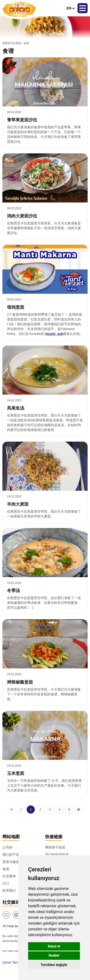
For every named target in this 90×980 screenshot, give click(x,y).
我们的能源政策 (57, 855)
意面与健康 (11, 862)
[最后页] (79, 810)
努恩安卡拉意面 (12, 43)
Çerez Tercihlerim (15, 962)
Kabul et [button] (54, 946)
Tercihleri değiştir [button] (54, 965)
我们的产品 (11, 855)
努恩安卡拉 (19, 9)
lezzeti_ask (54, 334)
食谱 (6, 869)
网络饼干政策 (55, 847)
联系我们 (9, 890)
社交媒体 (9, 876)
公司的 (7, 847)
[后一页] (69, 810)
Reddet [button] (54, 955)
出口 (6, 883)
